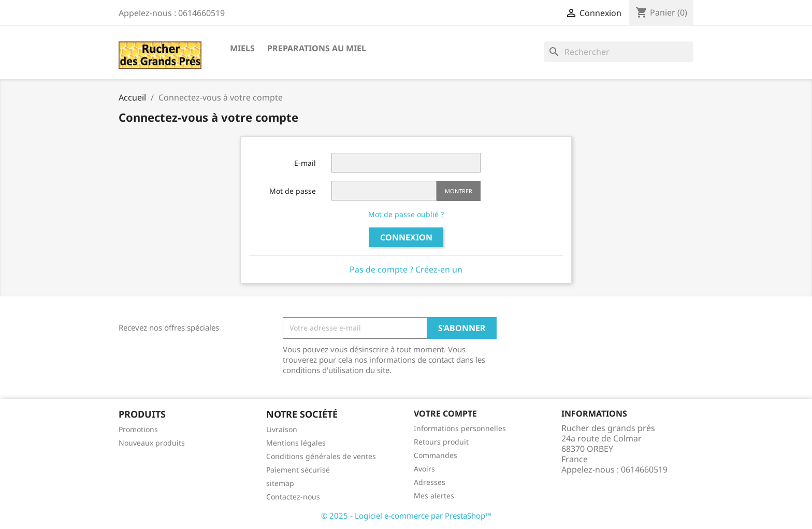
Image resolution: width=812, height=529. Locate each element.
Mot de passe (293, 191)
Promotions (138, 429)
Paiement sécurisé (298, 470)
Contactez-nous (293, 497)
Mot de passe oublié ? (406, 214)
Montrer (459, 191)
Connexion (406, 237)
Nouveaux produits (152, 443)
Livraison (282, 429)
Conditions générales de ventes (321, 456)
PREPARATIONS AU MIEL (317, 48)
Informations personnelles (460, 428)
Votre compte (445, 413)
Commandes (436, 455)
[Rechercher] (619, 52)
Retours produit (441, 442)
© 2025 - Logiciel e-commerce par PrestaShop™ (406, 516)
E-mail (305, 163)
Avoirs (424, 469)
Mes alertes (434, 496)
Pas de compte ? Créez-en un (406, 269)
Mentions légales (296, 443)
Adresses (430, 482)
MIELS (242, 48)
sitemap (280, 483)
